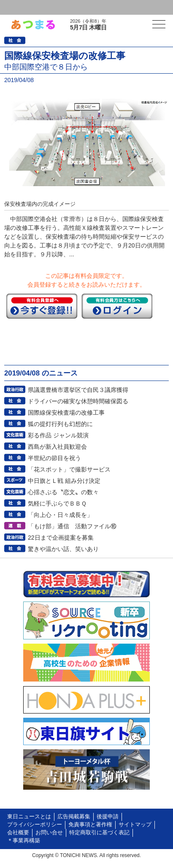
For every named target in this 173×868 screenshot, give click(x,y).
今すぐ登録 (42, 306)
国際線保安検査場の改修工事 (66, 413)
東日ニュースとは (29, 817)
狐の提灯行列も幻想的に (60, 424)
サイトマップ (135, 825)
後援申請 (108, 817)
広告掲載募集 (74, 817)
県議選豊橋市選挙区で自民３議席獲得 (78, 390)
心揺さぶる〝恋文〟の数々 (63, 492)
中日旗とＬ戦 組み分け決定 (64, 481)
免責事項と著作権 (90, 825)
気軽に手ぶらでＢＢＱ (57, 503)
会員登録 (65, 7)
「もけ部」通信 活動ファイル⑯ (72, 526)
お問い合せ (49, 833)
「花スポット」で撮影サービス (69, 469)
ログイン (24, 7)
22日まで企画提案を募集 (61, 538)
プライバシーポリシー (35, 825)
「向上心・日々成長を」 (60, 515)
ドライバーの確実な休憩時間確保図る (78, 401)
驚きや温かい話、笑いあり (63, 549)
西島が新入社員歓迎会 (57, 447)
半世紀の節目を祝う (54, 458)
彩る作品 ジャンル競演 (58, 435)
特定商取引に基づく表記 (99, 833)
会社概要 (18, 833)
